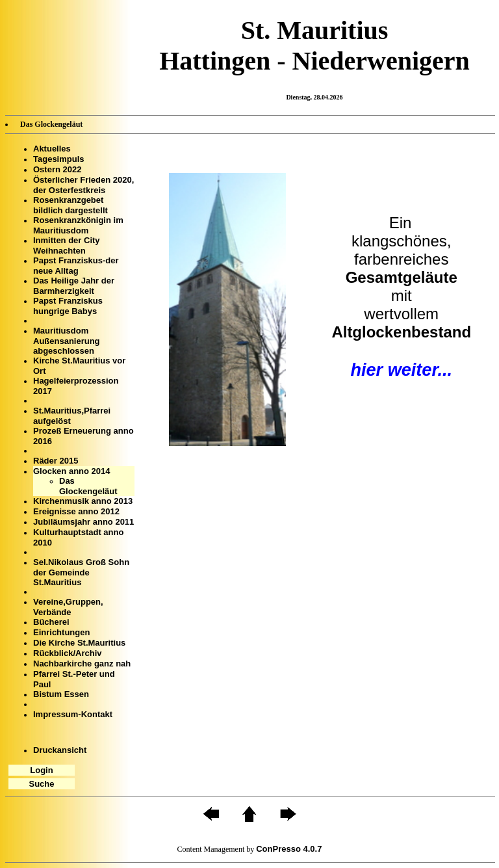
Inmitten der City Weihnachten (67, 245)
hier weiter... (401, 370)
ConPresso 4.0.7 (289, 849)
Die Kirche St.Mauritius (79, 643)
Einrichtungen (61, 632)
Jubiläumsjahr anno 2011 (83, 522)
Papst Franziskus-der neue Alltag (76, 266)
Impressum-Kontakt (73, 714)
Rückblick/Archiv (68, 653)
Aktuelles (52, 149)
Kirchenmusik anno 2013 (83, 501)
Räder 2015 (56, 461)
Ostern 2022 (57, 169)
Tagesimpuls (59, 159)
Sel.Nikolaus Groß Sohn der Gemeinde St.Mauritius (81, 572)
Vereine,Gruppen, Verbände (68, 607)
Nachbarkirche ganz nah (82, 664)
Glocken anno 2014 (72, 471)
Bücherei (51, 622)
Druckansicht (60, 750)
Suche (41, 784)
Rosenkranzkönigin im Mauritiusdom (78, 225)
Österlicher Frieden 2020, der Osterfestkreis (83, 185)
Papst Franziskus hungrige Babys (68, 306)
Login (41, 770)
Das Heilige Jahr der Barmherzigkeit (74, 286)
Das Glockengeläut (88, 486)
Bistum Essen (61, 694)
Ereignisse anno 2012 (76, 511)
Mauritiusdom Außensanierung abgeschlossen (67, 341)
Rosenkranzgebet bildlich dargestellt (70, 205)
